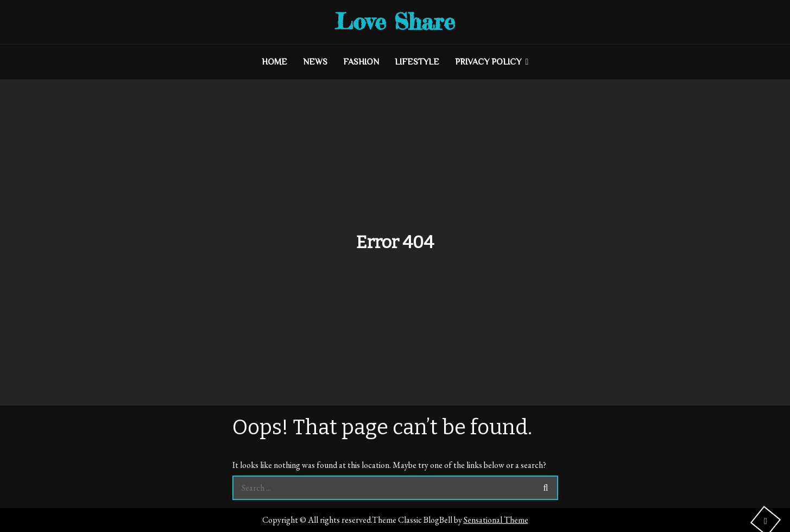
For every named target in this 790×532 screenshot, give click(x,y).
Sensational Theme (496, 520)
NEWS (315, 62)
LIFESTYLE (417, 62)
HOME (274, 62)
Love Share (395, 21)
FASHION (361, 62)
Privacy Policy (488, 62)
